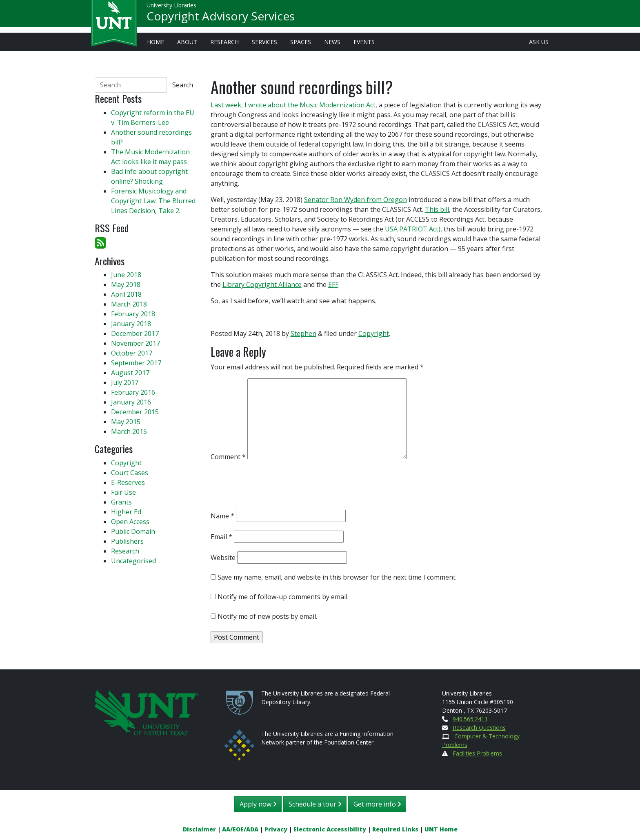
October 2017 (132, 353)
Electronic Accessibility (330, 829)
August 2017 (130, 373)
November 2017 (136, 343)
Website (223, 558)
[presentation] (273, 487)
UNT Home (441, 829)
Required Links (395, 829)
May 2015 (126, 422)
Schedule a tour (315, 804)
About (187, 42)
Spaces (301, 42)
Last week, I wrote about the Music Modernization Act (293, 105)
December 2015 (135, 412)
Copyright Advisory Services (221, 19)
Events (364, 42)
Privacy (276, 829)
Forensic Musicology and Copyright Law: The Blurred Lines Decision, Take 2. (153, 201)
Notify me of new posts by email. (267, 616)
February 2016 (133, 392)
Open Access (130, 522)
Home (156, 42)
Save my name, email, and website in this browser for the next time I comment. (337, 577)
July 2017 (125, 382)
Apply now (258, 804)
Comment (228, 457)
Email (221, 537)
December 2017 (135, 333)
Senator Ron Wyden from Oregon (356, 200)
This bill (437, 209)
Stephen (303, 333)
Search (183, 85)
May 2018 (126, 284)
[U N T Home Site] (147, 712)
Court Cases (130, 473)
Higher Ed (126, 512)
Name (222, 516)
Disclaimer (199, 829)
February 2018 (133, 314)
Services (264, 42)
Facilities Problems (477, 753)
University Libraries (171, 8)
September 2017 (136, 363)
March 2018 (129, 304)
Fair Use (123, 492)
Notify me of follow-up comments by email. (283, 597)
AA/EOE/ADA (240, 829)
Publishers (127, 541)
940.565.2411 (470, 719)
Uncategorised (133, 561)
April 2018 (126, 294)
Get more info (377, 804)
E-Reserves (128, 482)
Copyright (374, 333)
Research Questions (479, 728)
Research (224, 42)
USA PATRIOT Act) (413, 229)
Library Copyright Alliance (262, 284)
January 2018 (131, 324)
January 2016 (131, 402)
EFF (333, 284)
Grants (121, 502)
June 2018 (126, 275)
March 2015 (129, 431)
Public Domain (133, 531)
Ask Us (539, 42)
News (332, 42)
